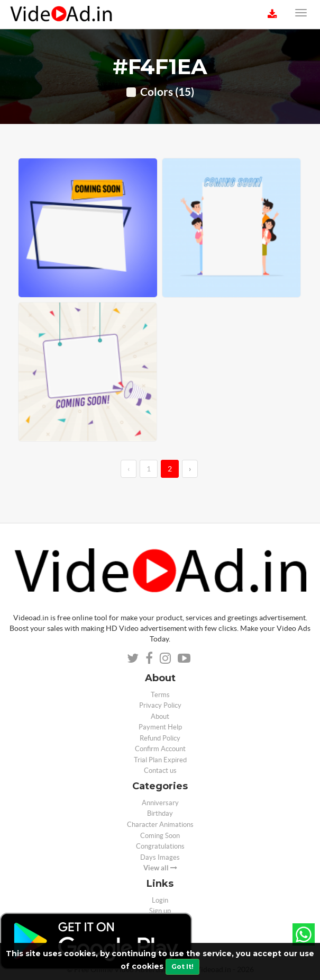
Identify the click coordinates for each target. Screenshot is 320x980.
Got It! (182, 966)
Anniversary (160, 803)
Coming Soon (160, 836)
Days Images (160, 857)
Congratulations (160, 846)
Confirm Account (160, 749)
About (160, 716)
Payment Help (160, 727)
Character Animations (160, 825)
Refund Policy (160, 738)
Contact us (160, 770)
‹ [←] (129, 469)
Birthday (160, 813)
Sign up (160, 911)
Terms (160, 695)
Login (160, 900)
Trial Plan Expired (160, 760)
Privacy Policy (160, 705)
